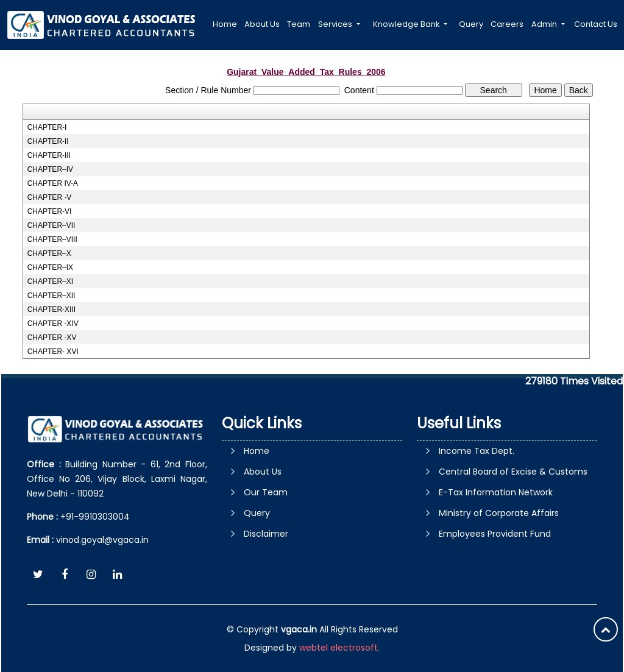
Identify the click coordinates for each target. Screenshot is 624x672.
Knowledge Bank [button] (407, 24)
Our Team (266, 492)
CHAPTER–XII (51, 295)
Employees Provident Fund (495, 534)
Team (299, 24)
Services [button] (336, 24)
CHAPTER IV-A (53, 183)
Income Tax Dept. (477, 451)
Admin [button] (545, 24)
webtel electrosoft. (339, 648)
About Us (262, 24)
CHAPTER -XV (52, 338)
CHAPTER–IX (50, 267)
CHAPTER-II (48, 141)
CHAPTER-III (49, 155)
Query (471, 24)
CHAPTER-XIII (51, 309)
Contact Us (596, 24)
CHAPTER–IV (50, 169)
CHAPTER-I (47, 127)
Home (225, 24)
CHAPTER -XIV (53, 324)
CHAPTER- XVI (53, 352)
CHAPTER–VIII (52, 239)
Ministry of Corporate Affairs (499, 513)
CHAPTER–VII (51, 225)
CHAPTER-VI (50, 211)
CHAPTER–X (49, 253)
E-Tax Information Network (496, 492)
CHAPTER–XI (50, 281)
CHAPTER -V (50, 197)
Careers (507, 24)
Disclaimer (266, 534)
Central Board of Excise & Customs (513, 472)
